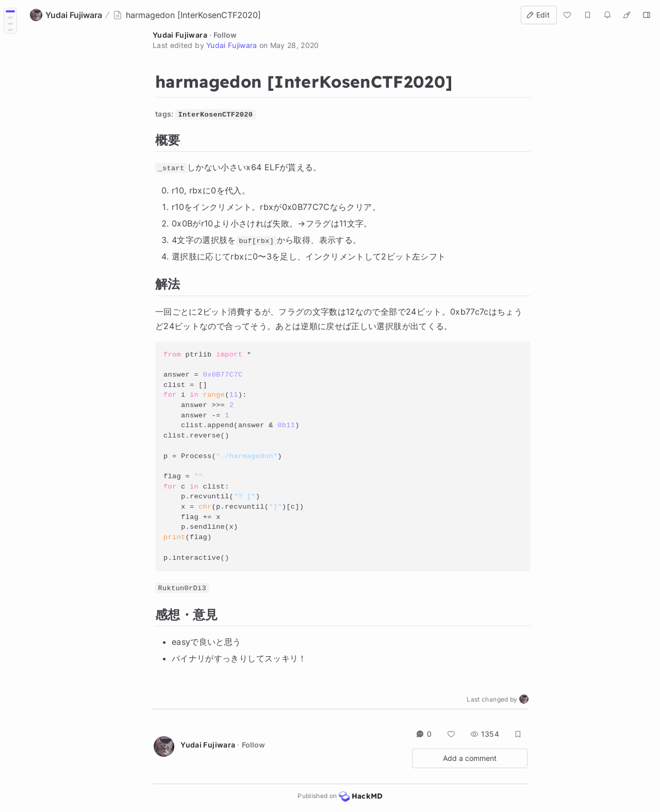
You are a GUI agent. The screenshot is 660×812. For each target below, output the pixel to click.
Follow (225, 35)
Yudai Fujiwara (180, 35)
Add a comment (470, 758)
